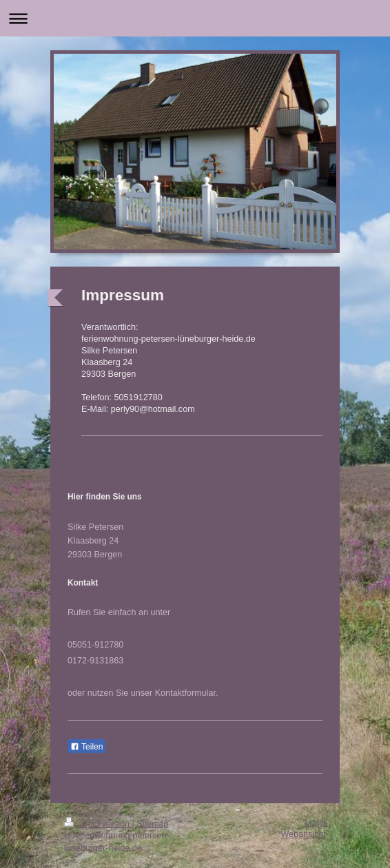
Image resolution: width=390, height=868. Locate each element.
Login (315, 823)
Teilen (86, 747)
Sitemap (152, 824)
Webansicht (303, 834)
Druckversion (98, 824)
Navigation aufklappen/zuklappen (195, 18)
